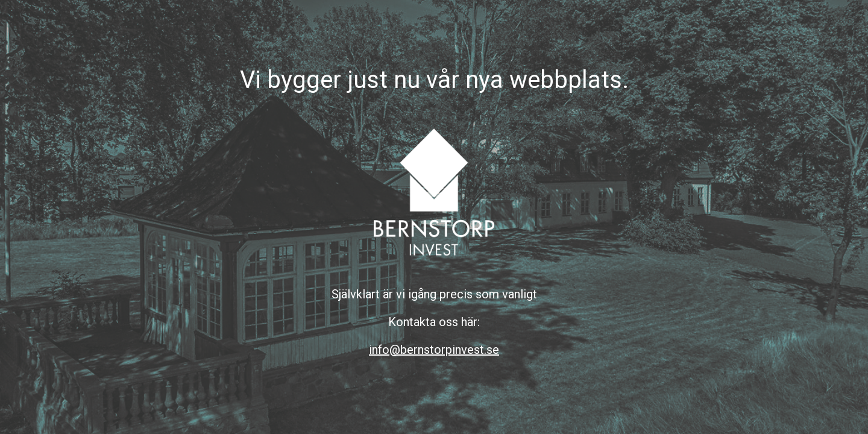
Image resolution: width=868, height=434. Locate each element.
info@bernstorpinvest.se (434, 350)
